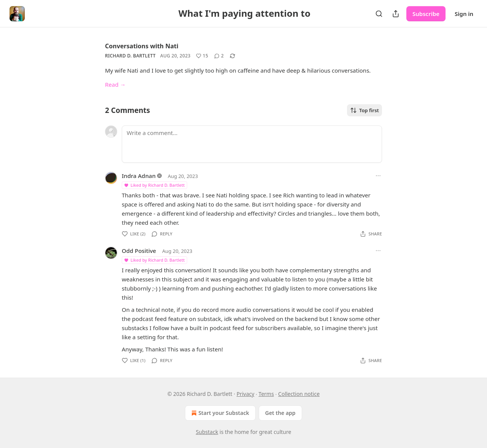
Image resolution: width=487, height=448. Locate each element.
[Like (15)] (202, 56)
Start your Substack (219, 413)
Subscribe (426, 14)
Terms (266, 394)
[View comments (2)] (219, 56)
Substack (207, 432)
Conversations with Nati (142, 46)
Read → (115, 84)
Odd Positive (139, 251)
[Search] (379, 14)
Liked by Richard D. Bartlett (154, 185)
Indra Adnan (139, 176)
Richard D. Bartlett (130, 56)
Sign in (464, 14)
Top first (364, 110)
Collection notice (299, 394)
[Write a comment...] (252, 144)
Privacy (246, 394)
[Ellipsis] (378, 176)
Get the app (280, 413)
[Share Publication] (396, 14)
